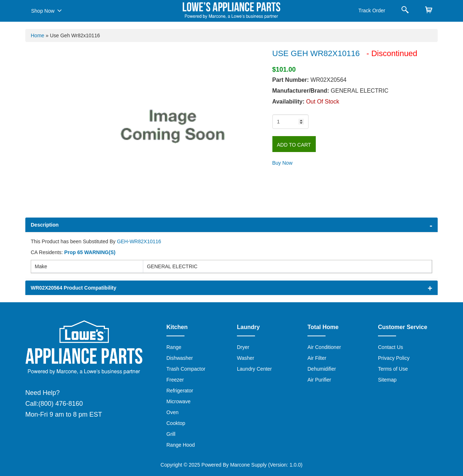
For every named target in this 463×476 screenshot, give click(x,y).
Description (45, 225)
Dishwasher (180, 358)
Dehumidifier (322, 369)
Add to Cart (294, 145)
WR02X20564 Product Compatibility (74, 288)
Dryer (243, 347)
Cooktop (176, 423)
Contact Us (390, 347)
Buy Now (283, 163)
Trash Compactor (186, 369)
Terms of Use (393, 369)
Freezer (175, 380)
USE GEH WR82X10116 (317, 53)
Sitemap (387, 380)
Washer (246, 358)
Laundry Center (254, 369)
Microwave (179, 401)
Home (37, 35)
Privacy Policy (394, 358)
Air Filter (317, 358)
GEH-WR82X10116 (139, 241)
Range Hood (181, 445)
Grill (171, 434)
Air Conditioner (324, 347)
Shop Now (46, 10)
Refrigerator (180, 391)
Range (174, 347)
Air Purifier (319, 380)
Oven (172, 412)
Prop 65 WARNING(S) (90, 252)
